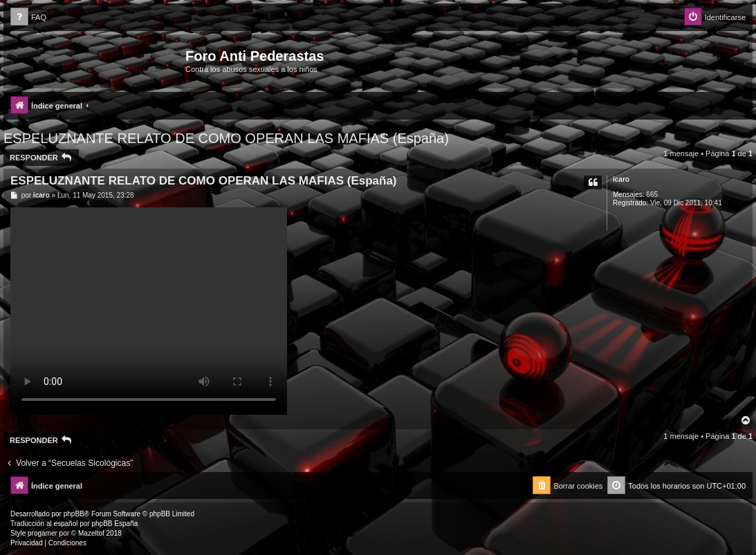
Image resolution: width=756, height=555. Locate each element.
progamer (43, 533)
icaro (621, 179)
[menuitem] (28, 18)
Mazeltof (91, 533)
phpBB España (114, 524)
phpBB (74, 514)
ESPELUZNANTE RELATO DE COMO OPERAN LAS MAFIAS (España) (226, 138)
